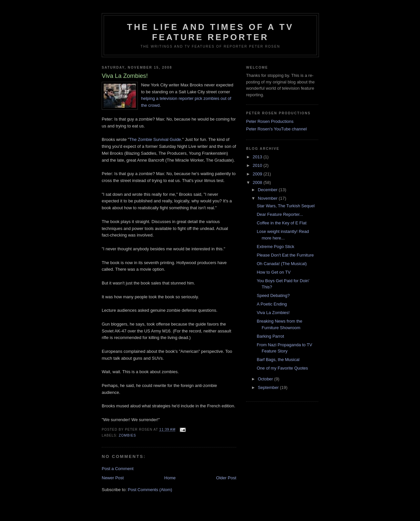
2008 (258, 182)
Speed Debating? (273, 295)
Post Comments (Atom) (150, 490)
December (268, 190)
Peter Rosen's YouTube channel (276, 129)
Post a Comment (118, 469)
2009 (258, 174)
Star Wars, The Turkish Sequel (285, 206)
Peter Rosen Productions (270, 121)
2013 (258, 157)
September (269, 387)
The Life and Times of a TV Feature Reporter (210, 32)
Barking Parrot (270, 336)
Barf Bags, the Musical (278, 360)
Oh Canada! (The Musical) (282, 264)
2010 (258, 165)
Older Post (226, 478)
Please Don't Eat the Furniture (285, 255)
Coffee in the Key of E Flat (282, 223)
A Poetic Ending (272, 304)
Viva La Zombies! (273, 313)
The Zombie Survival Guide (155, 139)
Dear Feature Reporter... (280, 214)
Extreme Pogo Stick (275, 247)
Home (170, 478)
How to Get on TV (273, 272)
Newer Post (113, 478)
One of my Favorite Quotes (282, 368)
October (266, 379)
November (268, 198)
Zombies (127, 435)
